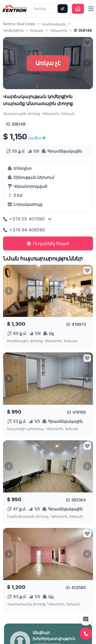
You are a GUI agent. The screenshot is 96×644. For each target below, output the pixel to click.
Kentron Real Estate (19, 24)
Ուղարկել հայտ (48, 243)
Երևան (37, 30)
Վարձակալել (54, 24)
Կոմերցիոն (13, 30)
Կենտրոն (59, 30)
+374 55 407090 (24, 219)
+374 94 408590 (24, 230)
